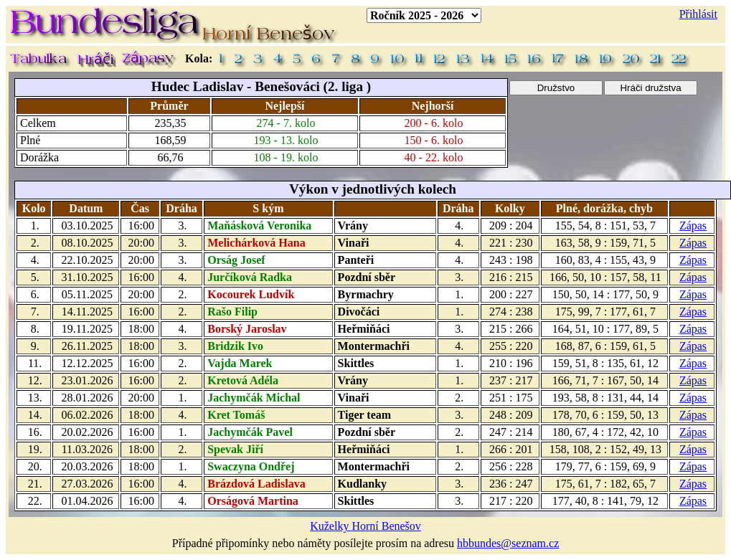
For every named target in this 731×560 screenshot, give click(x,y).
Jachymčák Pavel (250, 432)
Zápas (693, 226)
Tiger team (365, 415)
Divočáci (359, 312)
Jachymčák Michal (254, 398)
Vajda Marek (240, 363)
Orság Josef (236, 260)
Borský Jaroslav (247, 329)
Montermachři (374, 346)
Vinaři (354, 243)
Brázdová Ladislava (256, 484)
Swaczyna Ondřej (251, 466)
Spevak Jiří (235, 449)
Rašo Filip (232, 312)
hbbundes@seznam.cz (508, 543)
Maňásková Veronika (259, 226)
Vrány (353, 226)
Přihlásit (698, 14)
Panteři (356, 260)
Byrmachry (366, 294)
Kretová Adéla (243, 380)
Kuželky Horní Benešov (365, 526)
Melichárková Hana (256, 243)
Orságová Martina (253, 501)
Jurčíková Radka (250, 277)
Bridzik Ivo (235, 346)
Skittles (356, 363)
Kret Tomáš (236, 415)
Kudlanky (362, 484)
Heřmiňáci (364, 329)
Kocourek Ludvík (251, 294)
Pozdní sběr (367, 277)
